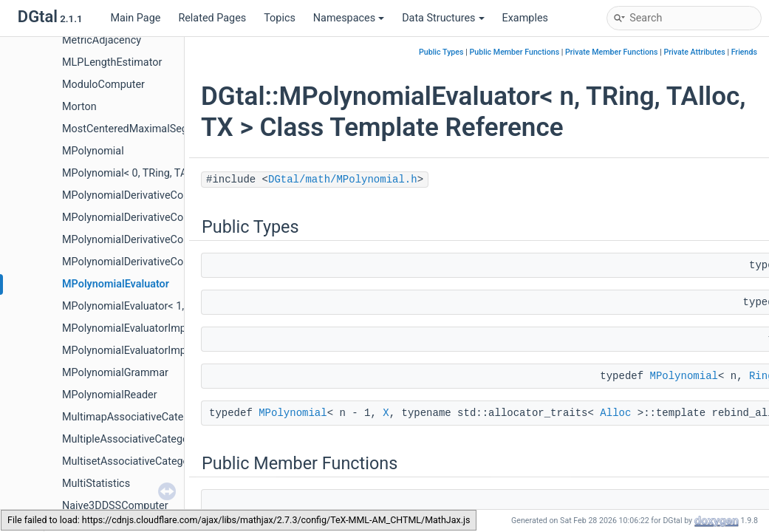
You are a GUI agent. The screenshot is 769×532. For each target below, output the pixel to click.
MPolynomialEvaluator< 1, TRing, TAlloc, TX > (168, 306)
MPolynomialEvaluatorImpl (125, 328)
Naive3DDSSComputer (115, 506)
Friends (744, 52)
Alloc (615, 413)
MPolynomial (93, 151)
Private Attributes (694, 52)
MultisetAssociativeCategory (130, 461)
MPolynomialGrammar (115, 373)
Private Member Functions (611, 52)
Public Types (441, 52)
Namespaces (349, 18)
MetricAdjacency (102, 40)
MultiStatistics (96, 484)
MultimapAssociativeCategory (133, 417)
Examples (525, 18)
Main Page (135, 18)
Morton (79, 107)
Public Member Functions (514, 52)
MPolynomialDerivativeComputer (140, 195)
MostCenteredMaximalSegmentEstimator (160, 129)
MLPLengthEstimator (112, 62)
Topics (280, 18)
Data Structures (443, 18)
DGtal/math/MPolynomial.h (343, 180)
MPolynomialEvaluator (116, 284)
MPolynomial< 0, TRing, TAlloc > (137, 173)
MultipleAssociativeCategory (130, 439)
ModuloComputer (103, 85)
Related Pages (212, 18)
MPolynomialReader (110, 395)
